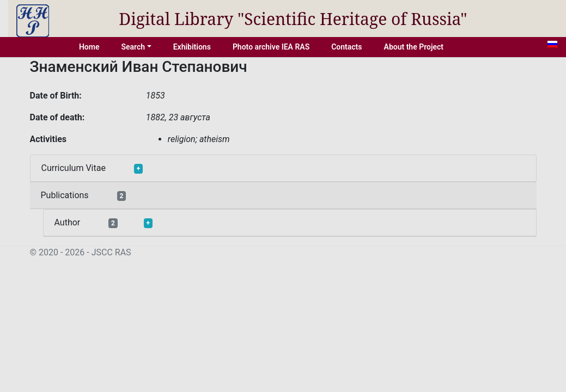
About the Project (414, 47)
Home (89, 47)
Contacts (346, 47)
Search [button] (133, 47)
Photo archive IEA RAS (271, 47)
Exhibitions (192, 47)
